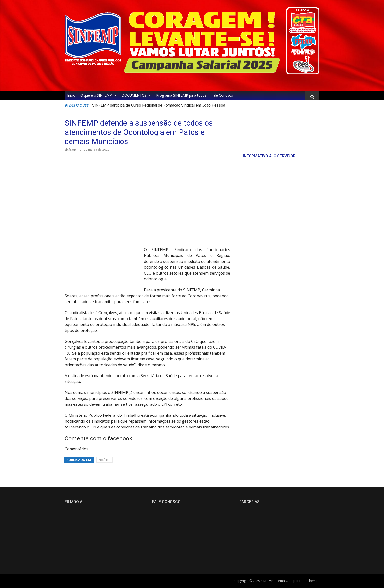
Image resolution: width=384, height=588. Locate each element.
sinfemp (70, 150)
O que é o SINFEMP (99, 95)
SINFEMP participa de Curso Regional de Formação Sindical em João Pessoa (159, 105)
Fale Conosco (222, 95)
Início (71, 95)
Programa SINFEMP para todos (181, 95)
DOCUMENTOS (137, 95)
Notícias (105, 460)
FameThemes (309, 581)
